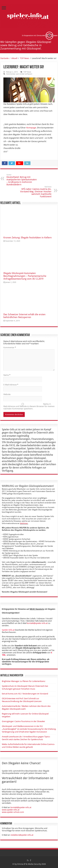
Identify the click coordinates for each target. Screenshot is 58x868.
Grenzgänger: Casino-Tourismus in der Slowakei (23, 721)
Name (7, 375)
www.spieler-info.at (11, 810)
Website (7, 394)
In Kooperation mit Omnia (40, 36)
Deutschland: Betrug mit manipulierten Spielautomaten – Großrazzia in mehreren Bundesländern (22, 180)
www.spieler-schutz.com (13, 812)
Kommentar (10, 347)
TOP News (25, 58)
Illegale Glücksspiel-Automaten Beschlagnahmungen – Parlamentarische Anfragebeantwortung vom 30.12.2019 (25, 276)
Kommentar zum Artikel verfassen (19, 74)
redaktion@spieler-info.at (22, 835)
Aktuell (14, 58)
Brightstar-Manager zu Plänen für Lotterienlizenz (24, 681)
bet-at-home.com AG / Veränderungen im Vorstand (25, 694)
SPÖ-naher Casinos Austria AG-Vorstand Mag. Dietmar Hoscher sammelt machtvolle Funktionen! (36, 192)
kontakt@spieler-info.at (37, 623)
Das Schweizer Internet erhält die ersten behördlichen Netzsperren (24, 316)
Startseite (4, 58)
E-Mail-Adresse (11, 385)
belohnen (24, 523)
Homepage (31, 128)
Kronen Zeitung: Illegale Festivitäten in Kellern (28, 238)
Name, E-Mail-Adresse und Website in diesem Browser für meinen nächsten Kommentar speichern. (29, 406)
